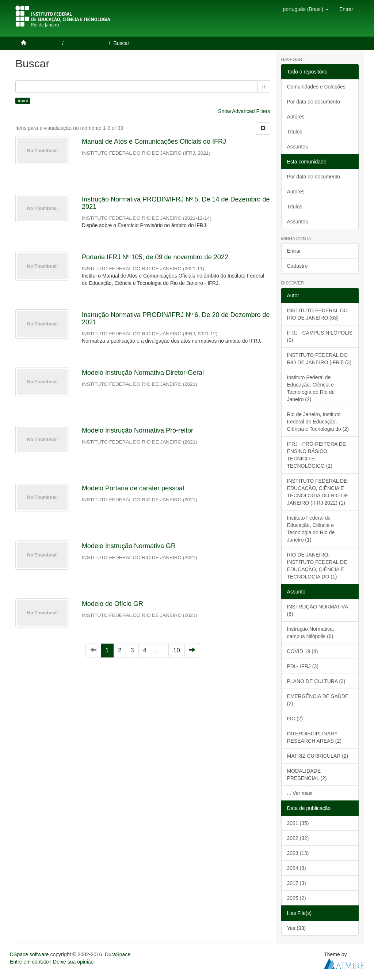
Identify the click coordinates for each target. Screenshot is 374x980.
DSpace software (29, 954)
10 (177, 650)
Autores (296, 117)
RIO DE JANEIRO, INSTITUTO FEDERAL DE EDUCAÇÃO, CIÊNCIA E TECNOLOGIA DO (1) (317, 566)
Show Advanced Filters (244, 111)
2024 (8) (297, 868)
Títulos (295, 132)
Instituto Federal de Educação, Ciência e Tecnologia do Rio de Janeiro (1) (311, 529)
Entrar (294, 251)
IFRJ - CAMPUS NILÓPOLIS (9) (320, 336)
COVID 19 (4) (303, 651)
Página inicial (44, 43)
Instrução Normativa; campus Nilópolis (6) (311, 633)
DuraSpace (118, 954)
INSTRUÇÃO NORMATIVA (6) (318, 610)
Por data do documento (314, 102)
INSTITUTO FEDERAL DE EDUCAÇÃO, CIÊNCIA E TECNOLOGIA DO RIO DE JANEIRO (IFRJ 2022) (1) (318, 492)
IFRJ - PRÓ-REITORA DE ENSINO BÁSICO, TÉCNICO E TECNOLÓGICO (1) (317, 455)
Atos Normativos (87, 43)
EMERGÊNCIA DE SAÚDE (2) (318, 700)
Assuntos (298, 147)
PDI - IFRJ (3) (303, 666)
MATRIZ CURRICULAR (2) (318, 756)
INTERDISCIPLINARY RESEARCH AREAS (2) (314, 737)
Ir (264, 87)
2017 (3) (297, 883)
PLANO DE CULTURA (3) (316, 681)
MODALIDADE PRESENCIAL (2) (307, 774)
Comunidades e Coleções (316, 87)
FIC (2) (295, 719)
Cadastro (297, 266)
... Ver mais (300, 793)
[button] (305, 9)
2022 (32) (298, 838)
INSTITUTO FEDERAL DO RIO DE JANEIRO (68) (317, 314)
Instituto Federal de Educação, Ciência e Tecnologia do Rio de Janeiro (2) (311, 388)
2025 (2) (297, 898)
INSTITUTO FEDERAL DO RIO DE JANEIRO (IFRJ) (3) (319, 359)
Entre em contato (29, 962)
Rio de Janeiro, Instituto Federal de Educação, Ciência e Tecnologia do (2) (318, 422)
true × (23, 101)
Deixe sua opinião (73, 962)
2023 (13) (298, 853)
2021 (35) (298, 823)
